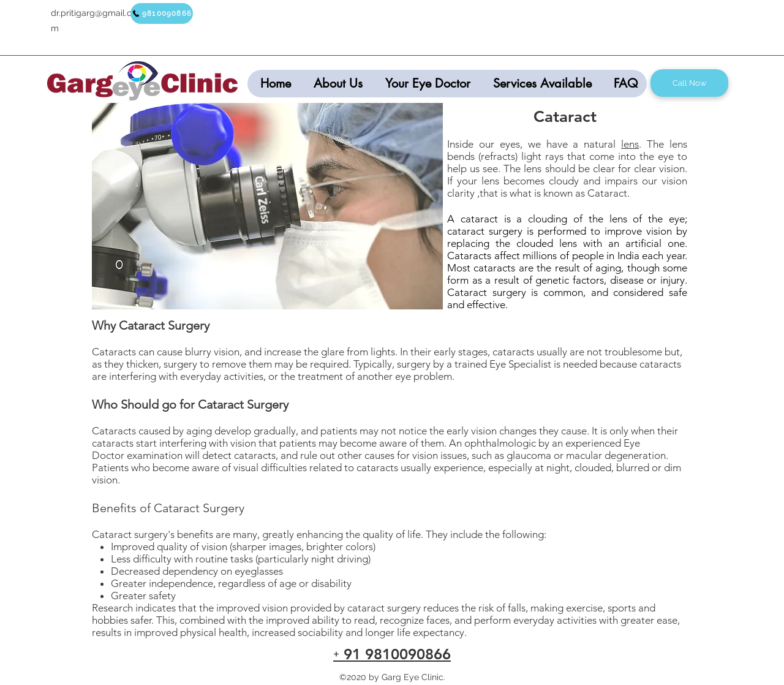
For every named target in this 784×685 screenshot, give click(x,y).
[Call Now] (689, 83)
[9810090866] (162, 13)
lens (630, 144)
